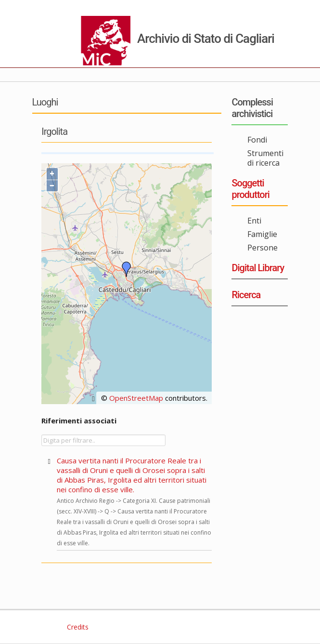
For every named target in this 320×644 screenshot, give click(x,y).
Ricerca (246, 295)
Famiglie (262, 234)
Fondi (257, 140)
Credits (77, 627)
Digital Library (258, 268)
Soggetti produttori (250, 189)
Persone (262, 248)
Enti (254, 221)
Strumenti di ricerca (265, 158)
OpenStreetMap (136, 398)
